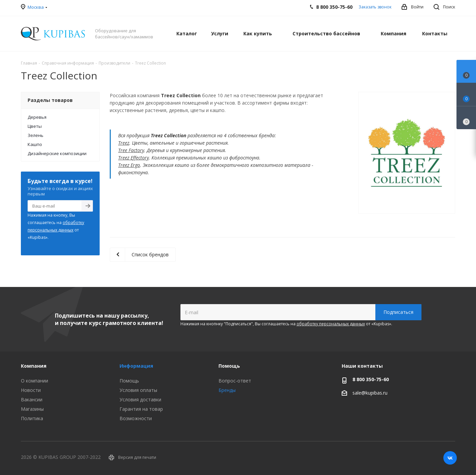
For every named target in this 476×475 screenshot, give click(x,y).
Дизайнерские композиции (57, 153)
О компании (35, 381)
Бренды (227, 390)
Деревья (37, 117)
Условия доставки (140, 399)
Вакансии (32, 399)
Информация (136, 366)
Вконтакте (450, 458)
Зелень (36, 135)
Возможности (136, 418)
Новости (31, 390)
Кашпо (35, 144)
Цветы (35, 126)
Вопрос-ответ (235, 381)
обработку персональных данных (331, 324)
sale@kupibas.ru (370, 393)
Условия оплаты (138, 390)
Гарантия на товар (141, 409)
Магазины (32, 409)
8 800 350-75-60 (371, 379)
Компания (34, 366)
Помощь (129, 381)
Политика (32, 418)
